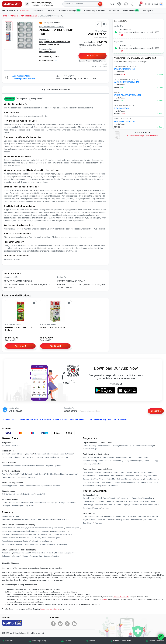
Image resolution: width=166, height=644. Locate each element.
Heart (105, 472)
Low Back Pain (154, 516)
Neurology (120, 501)
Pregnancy (148, 476)
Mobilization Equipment (64, 553)
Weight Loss (120, 516)
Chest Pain (87, 516)
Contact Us (123, 419)
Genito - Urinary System (40, 534)
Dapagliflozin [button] (36, 99)
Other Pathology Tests (102, 479)
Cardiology (110, 501)
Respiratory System (72, 528)
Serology (116, 446)
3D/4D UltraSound (108, 457)
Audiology (106, 508)
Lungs (116, 472)
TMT (131, 457)
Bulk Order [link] (9, 641)
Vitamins (151, 472)
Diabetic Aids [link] (41, 494)
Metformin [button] (10, 99)
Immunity (114, 476)
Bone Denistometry (90, 461)
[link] (12, 4)
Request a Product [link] (22, 519)
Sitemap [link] (68, 641)
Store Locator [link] (36, 519)
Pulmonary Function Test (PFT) (94, 464)
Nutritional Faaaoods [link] (36, 466)
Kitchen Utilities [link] (43, 503)
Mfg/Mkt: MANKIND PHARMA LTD (52, 27)
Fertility (123, 472)
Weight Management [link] (53, 466)
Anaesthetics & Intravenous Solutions (16, 541)
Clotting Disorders (151, 479)
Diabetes (100, 476)
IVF (156, 505)
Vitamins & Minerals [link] (26, 486)
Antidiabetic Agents (29, 16)
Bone (107, 476)
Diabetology (148, 498)
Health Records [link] (8, 519)
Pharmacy (24, 11)
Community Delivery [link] (39, 641)
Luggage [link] (54, 503)
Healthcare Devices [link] (9, 477)
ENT (138, 501)
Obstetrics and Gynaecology (131, 498)
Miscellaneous (62, 544)
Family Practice (103, 498)
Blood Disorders (134, 482)
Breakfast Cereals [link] (20, 466)
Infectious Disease (120, 482)
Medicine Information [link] (11, 516)
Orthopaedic (7, 556)
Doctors (51, 11)
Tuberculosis (88, 479)
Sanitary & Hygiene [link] (17, 454)
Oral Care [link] (29, 454)
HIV (154, 476)
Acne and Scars (137, 520)
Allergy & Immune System (41, 541)
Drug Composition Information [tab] (55, 90)
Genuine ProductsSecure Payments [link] (143, 136)
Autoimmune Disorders (151, 482)
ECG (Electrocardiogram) (134, 461)
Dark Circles (142, 516)
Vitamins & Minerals (9, 538)
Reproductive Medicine (103, 505)
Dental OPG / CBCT (106, 461)
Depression (110, 516)
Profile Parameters (105, 446)
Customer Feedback (79, 419)
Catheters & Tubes (38, 553)
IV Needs (50, 553)
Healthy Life (148, 11)
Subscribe (156, 411)
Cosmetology (88, 505)
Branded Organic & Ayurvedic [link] (23, 506)
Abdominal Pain (150, 520)
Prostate (139, 476)
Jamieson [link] (56, 486)
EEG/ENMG (138, 457)
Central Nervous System (11, 531)
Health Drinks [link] (7, 466)
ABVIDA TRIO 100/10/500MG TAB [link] (128, 95)
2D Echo (147, 457)
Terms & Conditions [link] (157, 641)
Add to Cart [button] (93, 56)
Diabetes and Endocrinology (94, 501)
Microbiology (126, 446)
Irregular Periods (89, 520)
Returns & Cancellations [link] (122, 641)
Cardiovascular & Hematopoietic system (48, 528)
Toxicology (138, 479)
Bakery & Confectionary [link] (68, 503)
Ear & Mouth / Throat (39, 538)
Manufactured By (11, 277)
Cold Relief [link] (24, 474)
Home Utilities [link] (31, 503)
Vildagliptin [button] (22, 99)
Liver (110, 472)
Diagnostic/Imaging (51, 556)
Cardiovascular (19, 553)
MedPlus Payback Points (94, 11)
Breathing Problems (122, 520)
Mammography (122, 457)
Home (4, 16)
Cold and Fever (98, 516)
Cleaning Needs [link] (8, 503)
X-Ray (97, 457)
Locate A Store (28, 419)
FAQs (14, 419)
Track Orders (46, 419)
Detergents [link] (20, 503)
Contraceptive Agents (59, 531)
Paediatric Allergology (122, 505)
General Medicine (89, 498)
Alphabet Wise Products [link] (63, 519)
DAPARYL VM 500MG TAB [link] (124, 69)
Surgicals (17, 556)
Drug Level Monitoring (91, 482)
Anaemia (86, 476)
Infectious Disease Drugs (11, 534)
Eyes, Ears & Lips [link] (28, 457)
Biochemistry (138, 446)
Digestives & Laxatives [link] (69, 474)
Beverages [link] (6, 506)
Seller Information (48, 61)
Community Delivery (98, 419)
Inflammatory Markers (99, 486)
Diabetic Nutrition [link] (27, 494)
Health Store (10, 11)
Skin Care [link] (5, 454)
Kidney (129, 472)
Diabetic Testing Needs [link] (11, 494)
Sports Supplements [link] (10, 486)
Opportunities (131, 10)
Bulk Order (112, 419)
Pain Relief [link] (14, 474)
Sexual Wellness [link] (67, 454)
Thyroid (143, 472)
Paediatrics (115, 498)
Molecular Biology (90, 449)
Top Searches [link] (48, 519)
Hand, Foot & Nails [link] (62, 457)
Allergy (136, 472)
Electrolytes (114, 486)
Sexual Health (88, 523)
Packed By (62, 277)
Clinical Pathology (90, 446)
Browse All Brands (61, 419)
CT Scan (91, 457)
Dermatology (130, 501)
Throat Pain (101, 520)
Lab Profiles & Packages (92, 472)
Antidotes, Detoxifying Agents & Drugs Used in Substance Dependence (29, 544)
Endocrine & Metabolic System (62, 534)
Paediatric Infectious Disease (143, 505)
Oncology (26, 534)
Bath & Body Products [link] (51, 454)
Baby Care (16, 446)
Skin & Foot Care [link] (53, 474)
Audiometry (119, 461)
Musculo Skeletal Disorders (122, 479)
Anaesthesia (7, 553)
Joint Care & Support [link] (37, 474)
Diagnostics (38, 11)
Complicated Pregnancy (92, 508)
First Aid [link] (5, 474)
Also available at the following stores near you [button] (24, 77)
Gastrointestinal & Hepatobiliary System (17, 528)
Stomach (86, 486)
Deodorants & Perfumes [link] (11, 457)
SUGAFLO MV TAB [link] (121, 108)
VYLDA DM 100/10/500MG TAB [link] (127, 82)
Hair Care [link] (38, 454)
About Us (7, 419)
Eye (28, 538)
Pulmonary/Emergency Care (32, 556)
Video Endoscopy (152, 461)
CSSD (28, 553)
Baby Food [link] (6, 446)
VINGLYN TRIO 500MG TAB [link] (124, 121)
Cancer (122, 476)
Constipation (131, 516)
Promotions (114, 11)
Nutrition (22, 538)
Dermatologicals (54, 538)
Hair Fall (110, 520)
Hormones (46, 531)
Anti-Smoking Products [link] (27, 477)
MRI (84, 457)
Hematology (149, 446)
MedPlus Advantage (69, 10)
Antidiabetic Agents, (48, 52)
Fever (93, 476)
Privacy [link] (92, 641)
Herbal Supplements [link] (43, 486)
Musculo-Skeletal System (31, 531)
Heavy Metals (106, 482)
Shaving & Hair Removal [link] (45, 457)
